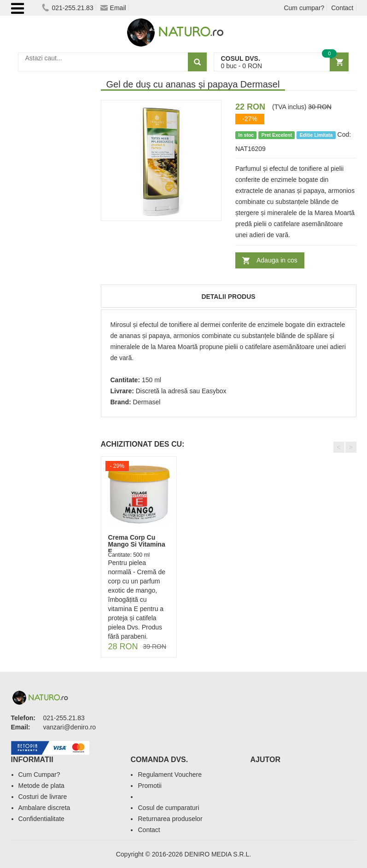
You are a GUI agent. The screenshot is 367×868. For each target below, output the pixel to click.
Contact (342, 8)
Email (113, 8)
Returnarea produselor (170, 819)
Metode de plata (41, 786)
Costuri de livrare (43, 797)
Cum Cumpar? (39, 775)
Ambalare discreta (44, 808)
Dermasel (147, 402)
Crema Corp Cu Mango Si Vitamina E (137, 545)
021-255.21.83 (67, 8)
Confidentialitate (41, 819)
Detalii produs (228, 297)
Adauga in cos (277, 260)
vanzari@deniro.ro (70, 727)
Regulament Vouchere (170, 775)
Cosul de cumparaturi (168, 808)
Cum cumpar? (304, 8)
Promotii (149, 786)
